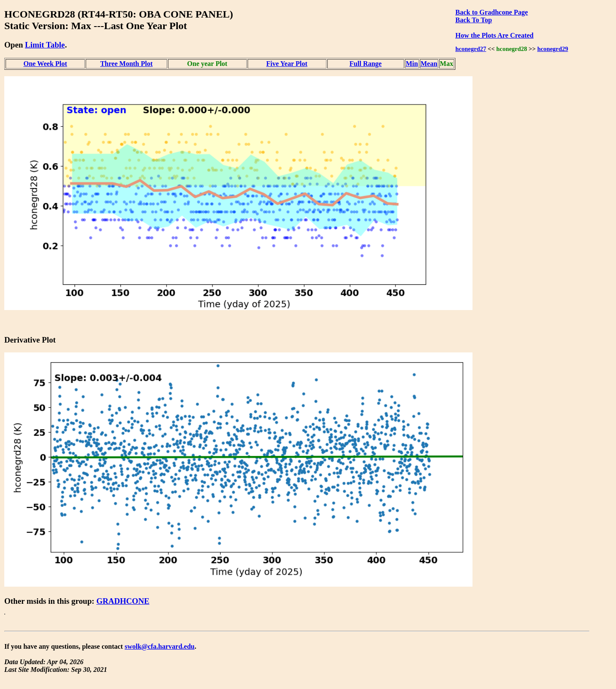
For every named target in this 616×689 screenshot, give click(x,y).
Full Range (366, 64)
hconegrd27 (471, 49)
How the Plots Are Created (494, 35)
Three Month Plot (126, 64)
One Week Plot (45, 64)
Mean (429, 64)
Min (412, 64)
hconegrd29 (553, 49)
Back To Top (474, 20)
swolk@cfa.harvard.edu (160, 646)
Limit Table (45, 45)
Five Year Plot (287, 64)
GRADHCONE (123, 601)
